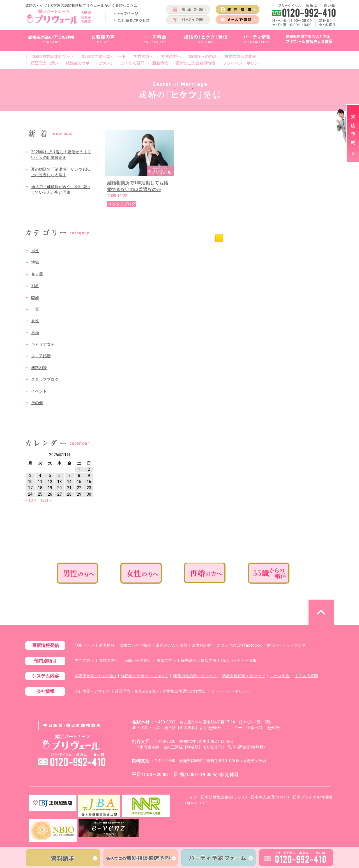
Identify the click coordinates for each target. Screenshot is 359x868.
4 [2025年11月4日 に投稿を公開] (40, 476)
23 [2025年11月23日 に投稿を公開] (89, 488)
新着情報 (160, 63)
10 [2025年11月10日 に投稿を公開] (30, 482)
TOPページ (84, 645)
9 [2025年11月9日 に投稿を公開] (89, 476)
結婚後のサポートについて (89, 63)
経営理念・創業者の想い (136, 691)
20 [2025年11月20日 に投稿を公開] (59, 488)
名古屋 (37, 274)
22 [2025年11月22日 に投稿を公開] (79, 488)
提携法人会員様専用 (199, 661)
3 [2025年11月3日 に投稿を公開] (30, 476)
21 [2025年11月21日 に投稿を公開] (69, 488)
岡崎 (35, 298)
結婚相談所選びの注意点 (184, 691)
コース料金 (280, 676)
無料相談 (39, 368)
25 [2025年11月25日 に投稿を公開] (40, 494)
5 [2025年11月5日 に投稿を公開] (50, 476)
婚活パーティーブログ (286, 645)
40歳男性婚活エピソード (52, 56)
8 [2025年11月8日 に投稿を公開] (79, 476)
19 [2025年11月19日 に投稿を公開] (50, 488)
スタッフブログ (45, 380)
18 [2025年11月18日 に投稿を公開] (40, 488)
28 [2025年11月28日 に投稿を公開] (69, 494)
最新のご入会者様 (172, 645)
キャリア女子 (43, 344)
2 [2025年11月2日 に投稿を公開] (89, 469)
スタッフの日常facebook (239, 645)
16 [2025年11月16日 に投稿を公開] (89, 482)
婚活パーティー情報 (239, 661)
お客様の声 (202, 645)
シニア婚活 (41, 356)
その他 (37, 403)
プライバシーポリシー (243, 63)
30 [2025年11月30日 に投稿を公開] (89, 494)
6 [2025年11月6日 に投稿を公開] (59, 476)
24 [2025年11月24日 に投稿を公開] (30, 494)
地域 (35, 262)
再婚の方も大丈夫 (240, 56)
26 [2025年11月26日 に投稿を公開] (50, 494)
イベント (39, 391)
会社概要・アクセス (92, 691)
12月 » (46, 501)
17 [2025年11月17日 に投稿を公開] (30, 488)
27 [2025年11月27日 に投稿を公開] (59, 494)
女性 (35, 321)
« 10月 (31, 501)
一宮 (35, 309)
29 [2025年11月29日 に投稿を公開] (79, 494)
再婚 (35, 333)
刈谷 (35, 286)
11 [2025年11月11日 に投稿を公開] (40, 482)
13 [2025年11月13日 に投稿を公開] (59, 482)
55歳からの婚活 (203, 56)
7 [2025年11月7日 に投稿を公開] (69, 476)
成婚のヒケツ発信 (135, 645)
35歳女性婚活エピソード (104, 56)
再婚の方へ (166, 661)
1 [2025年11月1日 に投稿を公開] (79, 469)
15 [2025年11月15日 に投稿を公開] (79, 482)
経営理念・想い (44, 63)
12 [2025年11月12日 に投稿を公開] (50, 482)
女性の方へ (171, 56)
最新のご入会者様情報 (195, 63)
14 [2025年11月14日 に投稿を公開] (69, 482)
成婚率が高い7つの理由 (95, 676)
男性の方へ (144, 56)
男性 (35, 251)
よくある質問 (133, 63)
